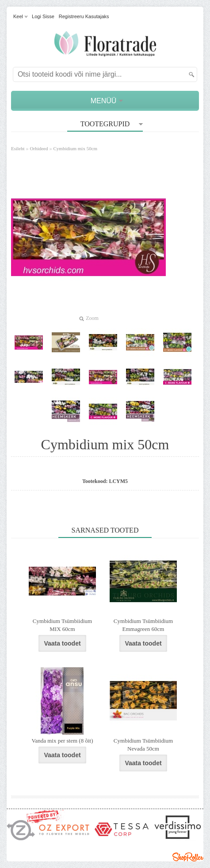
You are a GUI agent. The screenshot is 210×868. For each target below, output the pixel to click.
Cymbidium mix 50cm (76, 148)
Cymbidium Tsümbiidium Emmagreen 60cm (143, 625)
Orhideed (39, 148)
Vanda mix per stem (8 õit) (63, 741)
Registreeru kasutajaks (84, 16)
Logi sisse (43, 16)
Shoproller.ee (188, 857)
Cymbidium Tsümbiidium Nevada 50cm (143, 745)
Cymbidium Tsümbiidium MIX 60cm (62, 625)
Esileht (18, 148)
